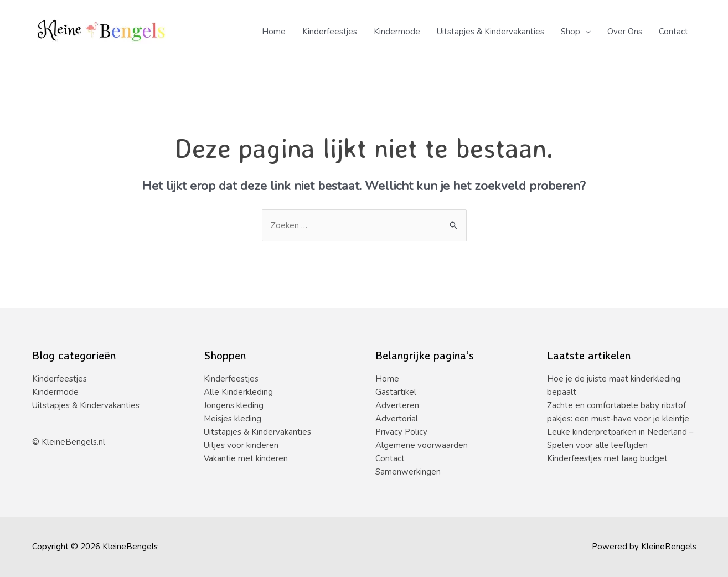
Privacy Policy (401, 432)
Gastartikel (396, 392)
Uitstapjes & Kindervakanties (491, 32)
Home (274, 32)
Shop (570, 32)
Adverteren (397, 405)
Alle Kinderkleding (238, 392)
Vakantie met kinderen (246, 458)
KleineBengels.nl (73, 442)
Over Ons (625, 32)
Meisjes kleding (233, 419)
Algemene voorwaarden (422, 445)
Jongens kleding (234, 405)
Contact (673, 32)
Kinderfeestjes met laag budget (607, 458)
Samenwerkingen (408, 472)
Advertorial (397, 419)
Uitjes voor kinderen (241, 445)
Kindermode (397, 32)
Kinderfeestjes (330, 32)
